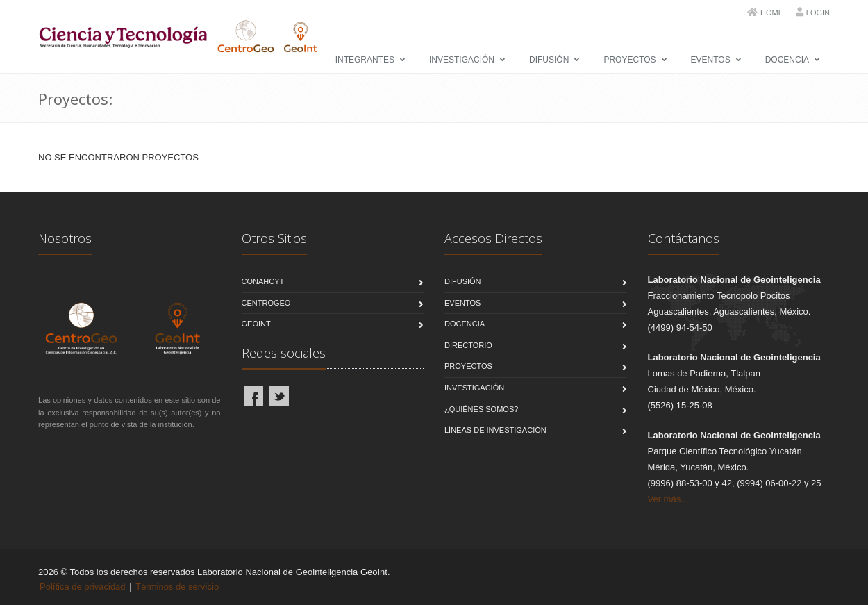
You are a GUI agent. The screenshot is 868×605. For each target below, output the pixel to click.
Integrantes (365, 60)
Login (818, 13)
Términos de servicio (177, 587)
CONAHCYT (263, 281)
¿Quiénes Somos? (481, 409)
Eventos (711, 60)
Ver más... (668, 499)
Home (772, 13)
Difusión (549, 60)
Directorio (468, 345)
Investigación (462, 60)
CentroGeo (266, 303)
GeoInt (256, 324)
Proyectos (629, 60)
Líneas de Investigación (495, 430)
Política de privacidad (83, 587)
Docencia (787, 60)
